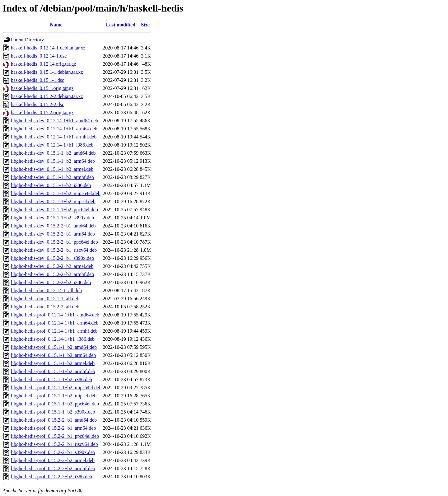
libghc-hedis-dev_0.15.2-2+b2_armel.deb (52, 266)
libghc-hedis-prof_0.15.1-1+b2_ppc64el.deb (55, 404)
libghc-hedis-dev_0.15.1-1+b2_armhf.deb (52, 177)
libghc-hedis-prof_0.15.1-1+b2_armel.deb (53, 363)
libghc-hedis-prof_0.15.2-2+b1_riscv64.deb (54, 444)
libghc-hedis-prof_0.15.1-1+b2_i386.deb (51, 379)
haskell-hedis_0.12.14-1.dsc (39, 56)
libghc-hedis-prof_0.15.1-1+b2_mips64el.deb (56, 388)
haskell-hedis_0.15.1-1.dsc (37, 80)
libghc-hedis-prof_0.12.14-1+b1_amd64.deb (55, 315)
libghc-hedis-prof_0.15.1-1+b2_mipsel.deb (54, 396)
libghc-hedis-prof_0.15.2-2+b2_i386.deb (51, 477)
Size (145, 25)
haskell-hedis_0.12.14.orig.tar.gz (43, 64)
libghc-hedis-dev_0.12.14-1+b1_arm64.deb (54, 129)
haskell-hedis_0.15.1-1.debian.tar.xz (47, 72)
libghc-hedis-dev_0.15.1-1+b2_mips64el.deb (56, 193)
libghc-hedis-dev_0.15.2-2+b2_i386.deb (51, 282)
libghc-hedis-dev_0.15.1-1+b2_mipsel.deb (53, 201)
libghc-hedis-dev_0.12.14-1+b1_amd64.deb (55, 121)
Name (56, 25)
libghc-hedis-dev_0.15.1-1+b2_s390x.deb (52, 218)
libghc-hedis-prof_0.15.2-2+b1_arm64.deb (53, 428)
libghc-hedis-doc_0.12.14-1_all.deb (46, 290)
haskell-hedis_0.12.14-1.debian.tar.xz (48, 48)
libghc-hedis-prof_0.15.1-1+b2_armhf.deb (53, 371)
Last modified (121, 25)
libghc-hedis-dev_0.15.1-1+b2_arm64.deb (53, 161)
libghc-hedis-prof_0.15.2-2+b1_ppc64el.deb (55, 436)
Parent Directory (27, 40)
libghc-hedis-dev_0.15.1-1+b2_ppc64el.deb (54, 210)
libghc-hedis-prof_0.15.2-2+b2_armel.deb (53, 460)
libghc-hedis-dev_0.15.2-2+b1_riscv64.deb (54, 250)
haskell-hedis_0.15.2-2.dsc (37, 104)
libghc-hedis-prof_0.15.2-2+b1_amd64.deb (54, 420)
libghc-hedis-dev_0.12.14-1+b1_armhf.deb (54, 137)
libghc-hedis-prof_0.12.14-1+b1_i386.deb (53, 339)
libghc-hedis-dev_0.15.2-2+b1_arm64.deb (53, 234)
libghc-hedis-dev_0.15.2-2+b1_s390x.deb (52, 258)
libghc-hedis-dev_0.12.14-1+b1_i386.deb (52, 145)
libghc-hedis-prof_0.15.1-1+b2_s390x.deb (53, 412)
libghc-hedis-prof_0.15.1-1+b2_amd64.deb (54, 347)
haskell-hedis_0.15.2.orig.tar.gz (42, 112)
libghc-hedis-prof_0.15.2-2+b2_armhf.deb (53, 468)
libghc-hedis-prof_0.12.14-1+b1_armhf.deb (54, 331)
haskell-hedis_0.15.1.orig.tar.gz (42, 88)
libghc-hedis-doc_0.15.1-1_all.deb (45, 299)
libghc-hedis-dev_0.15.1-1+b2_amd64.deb (53, 153)
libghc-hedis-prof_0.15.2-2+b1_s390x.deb (53, 452)
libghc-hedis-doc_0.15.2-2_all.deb (45, 307)
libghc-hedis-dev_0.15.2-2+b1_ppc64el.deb (54, 242)
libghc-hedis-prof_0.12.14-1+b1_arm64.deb (55, 323)
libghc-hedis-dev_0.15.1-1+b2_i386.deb (51, 185)
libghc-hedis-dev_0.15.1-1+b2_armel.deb (52, 169)
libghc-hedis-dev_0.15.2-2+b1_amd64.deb (53, 226)
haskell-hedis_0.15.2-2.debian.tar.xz (47, 96)
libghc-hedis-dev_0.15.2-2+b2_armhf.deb (52, 274)
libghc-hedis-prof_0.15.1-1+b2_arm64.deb (53, 355)
